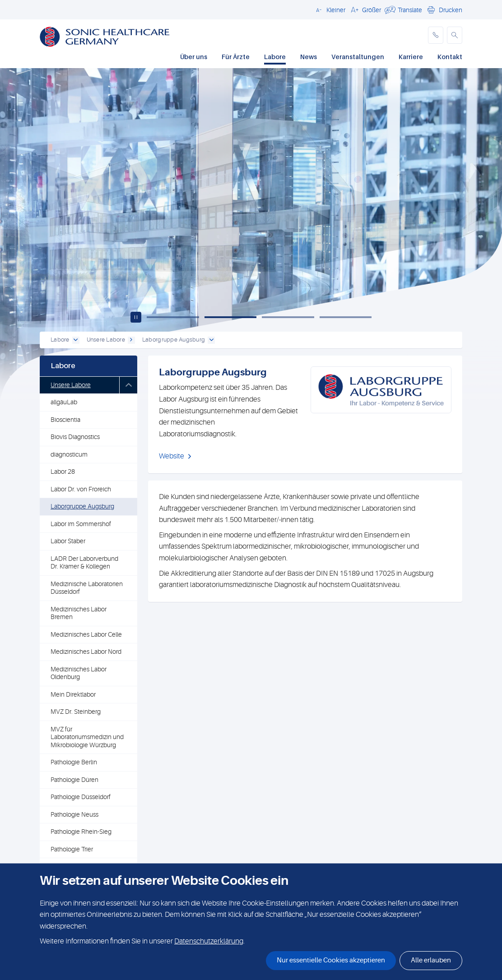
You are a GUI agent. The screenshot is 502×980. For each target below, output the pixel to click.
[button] (329, 9)
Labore (275, 57)
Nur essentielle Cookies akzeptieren (331, 960)
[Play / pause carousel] (136, 317)
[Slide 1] (173, 317)
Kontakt (450, 57)
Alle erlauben (431, 960)
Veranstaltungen (358, 57)
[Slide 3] (288, 317)
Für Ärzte (236, 57)
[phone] (436, 35)
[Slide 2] (231, 317)
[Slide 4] (346, 317)
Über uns (194, 57)
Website (172, 456)
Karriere (411, 57)
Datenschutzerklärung (209, 941)
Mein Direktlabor (73, 694)
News (309, 57)
